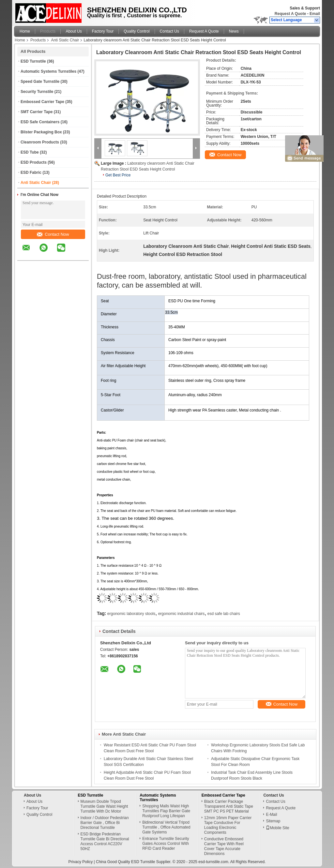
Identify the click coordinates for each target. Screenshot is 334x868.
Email (315, 14)
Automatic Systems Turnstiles (48, 71)
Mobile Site (277, 828)
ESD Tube (30, 152)
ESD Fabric (31, 172)
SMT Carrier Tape (37, 112)
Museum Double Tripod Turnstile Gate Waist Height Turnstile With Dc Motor (104, 806)
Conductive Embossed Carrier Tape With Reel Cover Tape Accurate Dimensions (224, 846)
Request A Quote (290, 14)
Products (48, 31)
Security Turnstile (37, 92)
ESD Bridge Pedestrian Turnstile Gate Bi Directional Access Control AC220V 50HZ (105, 841)
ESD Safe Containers (40, 122)
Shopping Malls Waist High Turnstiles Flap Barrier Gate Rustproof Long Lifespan (166, 811)
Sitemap (273, 821)
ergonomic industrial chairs (182, 614)
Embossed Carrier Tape (42, 102)
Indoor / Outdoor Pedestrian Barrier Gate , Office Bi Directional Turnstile (105, 823)
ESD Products (34, 162)
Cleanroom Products (40, 142)
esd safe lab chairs (224, 614)
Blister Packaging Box (41, 132)
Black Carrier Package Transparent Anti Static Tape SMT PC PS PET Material (229, 806)
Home (25, 31)
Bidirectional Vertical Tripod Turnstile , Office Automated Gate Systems (166, 827)
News (234, 31)
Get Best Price (118, 175)
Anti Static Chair (65, 40)
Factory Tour (103, 31)
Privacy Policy (81, 862)
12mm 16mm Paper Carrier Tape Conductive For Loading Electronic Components (228, 825)
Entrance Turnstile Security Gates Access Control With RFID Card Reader (166, 844)
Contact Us (169, 31)
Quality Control (137, 31)
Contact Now (53, 234)
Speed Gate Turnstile (40, 82)
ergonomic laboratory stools (131, 614)
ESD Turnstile (33, 61)
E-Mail (271, 815)
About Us (74, 31)
